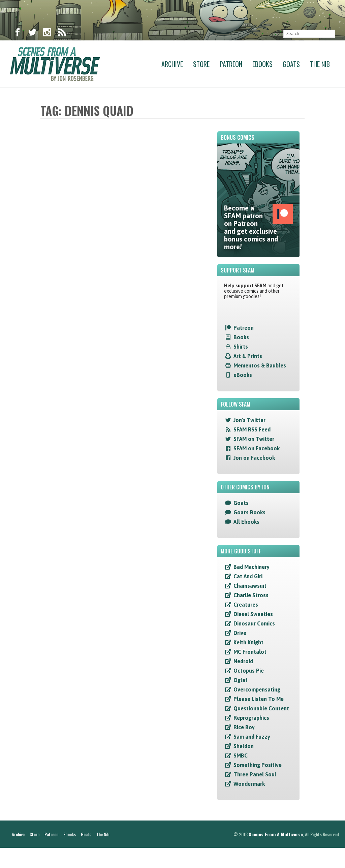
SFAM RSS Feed (252, 429)
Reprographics (251, 718)
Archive (172, 64)
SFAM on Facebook (257, 448)
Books (241, 337)
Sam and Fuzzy (252, 737)
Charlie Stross (251, 595)
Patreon (231, 64)
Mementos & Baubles (260, 365)
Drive (240, 633)
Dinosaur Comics (254, 623)
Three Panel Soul (255, 774)
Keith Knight (248, 642)
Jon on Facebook (254, 458)
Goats (291, 64)
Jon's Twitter (249, 420)
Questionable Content (261, 708)
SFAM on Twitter (254, 439)
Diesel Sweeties (253, 614)
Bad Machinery (252, 567)
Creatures (246, 605)
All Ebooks (246, 522)
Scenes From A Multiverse (276, 854)
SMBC (241, 756)
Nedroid (243, 661)
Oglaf (241, 680)
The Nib (320, 64)
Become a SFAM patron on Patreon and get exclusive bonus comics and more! (258, 227)
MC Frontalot (250, 652)
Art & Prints (248, 356)
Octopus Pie (249, 671)
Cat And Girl (248, 576)
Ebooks (262, 64)
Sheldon (244, 746)
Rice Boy (244, 727)
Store (201, 64)
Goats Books (249, 512)
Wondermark (249, 784)
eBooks (243, 375)
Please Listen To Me (259, 699)
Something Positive (258, 765)
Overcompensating (257, 689)
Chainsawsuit (250, 586)
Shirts (241, 347)
